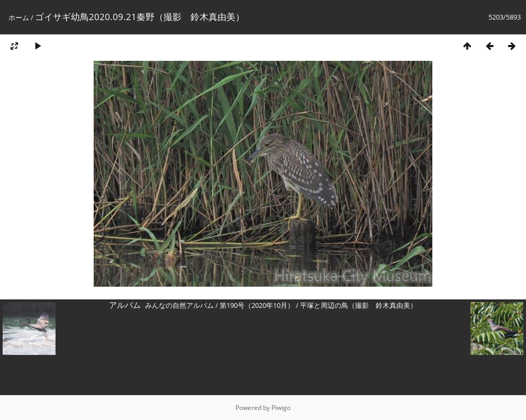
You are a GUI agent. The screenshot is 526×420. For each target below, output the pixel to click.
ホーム (19, 17)
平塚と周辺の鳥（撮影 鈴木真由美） (359, 305)
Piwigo (281, 408)
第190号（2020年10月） (257, 305)
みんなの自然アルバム (179, 305)
